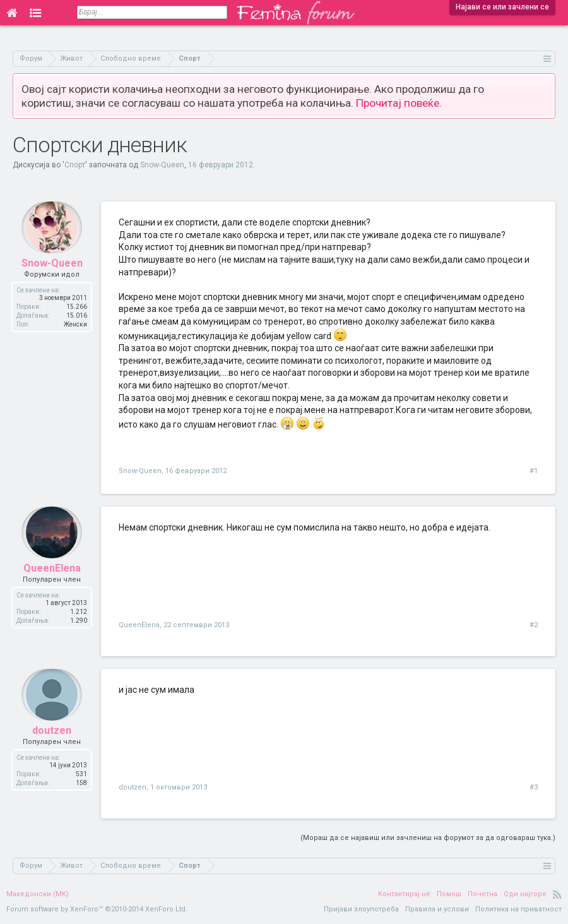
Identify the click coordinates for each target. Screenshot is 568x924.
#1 (534, 471)
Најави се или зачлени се (502, 7)
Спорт (75, 165)
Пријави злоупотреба (361, 909)
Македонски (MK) (38, 894)
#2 (534, 625)
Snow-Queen (162, 165)
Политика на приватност (518, 909)
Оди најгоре (525, 894)
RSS (557, 894)
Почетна (482, 894)
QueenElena (52, 577)
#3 (534, 787)
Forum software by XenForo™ (97, 909)
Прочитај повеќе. (399, 103)
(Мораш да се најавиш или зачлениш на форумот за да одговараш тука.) (428, 838)
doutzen (52, 739)
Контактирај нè (404, 894)
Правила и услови (437, 909)
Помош (449, 894)
